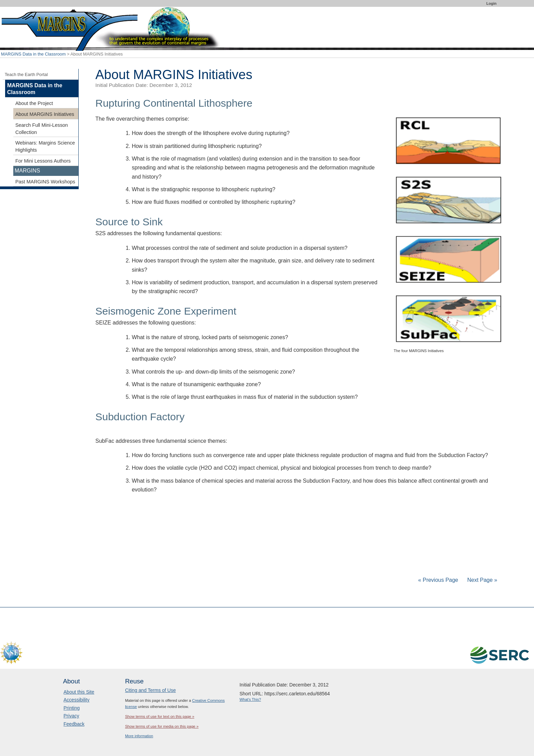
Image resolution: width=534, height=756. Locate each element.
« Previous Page (438, 580)
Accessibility (77, 700)
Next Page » (482, 580)
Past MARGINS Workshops (45, 182)
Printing (72, 708)
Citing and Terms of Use (150, 690)
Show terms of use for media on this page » (162, 726)
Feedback (74, 724)
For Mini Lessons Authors (43, 161)
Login (491, 3)
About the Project (34, 103)
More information (139, 736)
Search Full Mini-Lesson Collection (42, 129)
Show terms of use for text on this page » (160, 716)
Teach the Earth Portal (26, 74)
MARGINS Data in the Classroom (33, 54)
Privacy (72, 716)
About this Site (79, 692)
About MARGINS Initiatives (45, 114)
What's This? (250, 699)
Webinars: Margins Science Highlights (45, 146)
